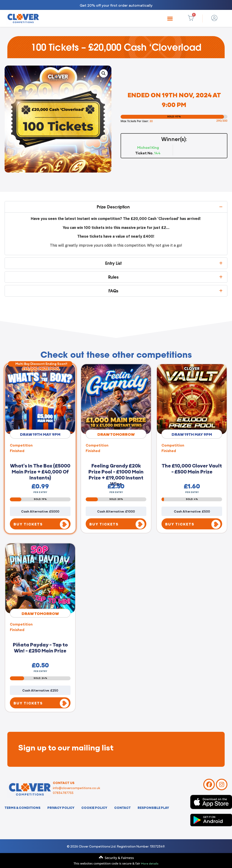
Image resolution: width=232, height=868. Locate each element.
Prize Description (113, 207)
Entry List (113, 263)
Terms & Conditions (23, 807)
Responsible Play (153, 807)
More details (150, 863)
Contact (122, 807)
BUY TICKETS (28, 524)
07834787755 (63, 793)
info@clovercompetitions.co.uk (76, 788)
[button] (170, 19)
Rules (113, 277)
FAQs (113, 291)
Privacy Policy (61, 807)
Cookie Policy (94, 807)
